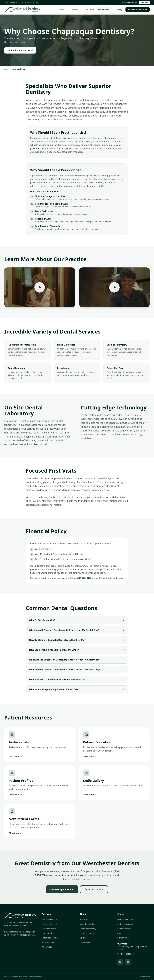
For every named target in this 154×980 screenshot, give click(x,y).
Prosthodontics (49, 942)
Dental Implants (49, 929)
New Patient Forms (126, 920)
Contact (144, 2)
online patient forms (71, 875)
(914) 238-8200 (85, 578)
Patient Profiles (124, 929)
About (62, 10)
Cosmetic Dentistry (50, 924)
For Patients (105, 10)
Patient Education (125, 924)
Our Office (89, 10)
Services (75, 10)
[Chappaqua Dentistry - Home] (23, 10)
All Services (47, 947)
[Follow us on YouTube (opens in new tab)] (128, 962)
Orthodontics (48, 933)
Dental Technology (88, 929)
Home (7, 69)
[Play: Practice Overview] (40, 287)
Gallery (119, 10)
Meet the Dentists (87, 924)
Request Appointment (138, 10)
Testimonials (85, 942)
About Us (84, 920)
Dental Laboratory (88, 933)
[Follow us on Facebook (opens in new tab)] (120, 962)
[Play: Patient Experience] (115, 287)
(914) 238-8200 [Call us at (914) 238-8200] (129, 2)
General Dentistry (50, 920)
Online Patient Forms (20, 50)
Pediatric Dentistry (50, 938)
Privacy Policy (123, 938)
